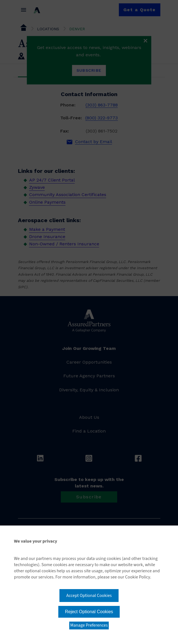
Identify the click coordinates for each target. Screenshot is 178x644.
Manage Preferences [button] (89, 625)
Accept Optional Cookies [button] (89, 596)
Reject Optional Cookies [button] (89, 612)
